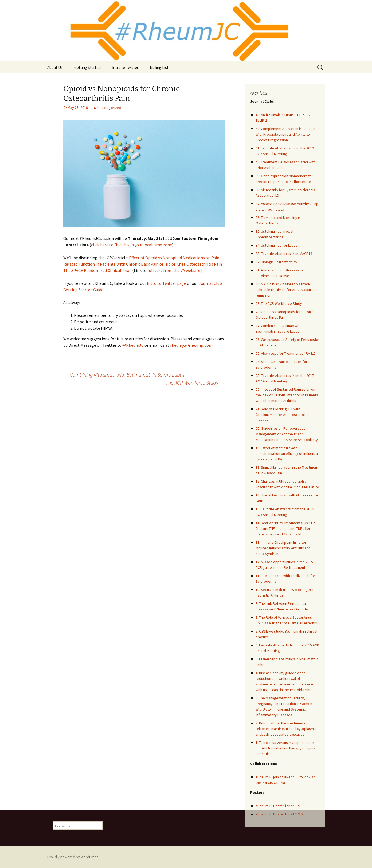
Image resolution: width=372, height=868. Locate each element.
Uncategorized (109, 108)
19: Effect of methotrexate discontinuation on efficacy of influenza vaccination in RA (287, 453)
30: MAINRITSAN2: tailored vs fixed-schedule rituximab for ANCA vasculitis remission (286, 290)
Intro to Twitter (125, 67)
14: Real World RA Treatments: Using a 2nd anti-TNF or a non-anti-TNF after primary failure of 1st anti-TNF (285, 528)
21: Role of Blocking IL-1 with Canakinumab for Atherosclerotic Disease (282, 415)
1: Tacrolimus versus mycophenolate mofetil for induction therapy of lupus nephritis (285, 748)
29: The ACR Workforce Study (279, 303)
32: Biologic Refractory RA (276, 262)
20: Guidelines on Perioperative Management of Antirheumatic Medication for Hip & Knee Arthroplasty (287, 434)
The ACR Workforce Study (195, 383)
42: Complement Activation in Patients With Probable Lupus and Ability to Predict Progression (286, 134)
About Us (55, 67)
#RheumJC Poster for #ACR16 (279, 814)
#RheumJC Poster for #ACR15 (279, 806)
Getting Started (87, 67)
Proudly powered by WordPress (73, 857)
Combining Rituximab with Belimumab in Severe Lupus (124, 375)
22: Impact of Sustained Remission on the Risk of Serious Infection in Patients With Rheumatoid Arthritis (287, 395)
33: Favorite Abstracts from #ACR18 (284, 254)
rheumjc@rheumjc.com (191, 345)
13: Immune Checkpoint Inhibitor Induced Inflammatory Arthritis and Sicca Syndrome (283, 548)
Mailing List (159, 67)
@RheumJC (133, 345)
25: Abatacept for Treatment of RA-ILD (286, 353)
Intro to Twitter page (167, 283)
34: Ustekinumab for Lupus (277, 245)
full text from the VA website (174, 270)
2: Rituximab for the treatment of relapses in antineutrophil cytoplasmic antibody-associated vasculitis (286, 729)
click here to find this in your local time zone (132, 245)
